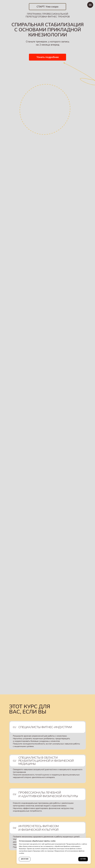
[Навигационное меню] (90, 5)
